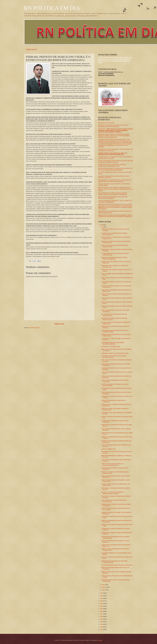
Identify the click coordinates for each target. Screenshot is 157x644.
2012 (102, 627)
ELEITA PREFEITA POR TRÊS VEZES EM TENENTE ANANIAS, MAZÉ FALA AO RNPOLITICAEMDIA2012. (113, 194)
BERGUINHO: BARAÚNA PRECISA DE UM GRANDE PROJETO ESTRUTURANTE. (113, 198)
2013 (102, 624)
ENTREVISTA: (116, 130)
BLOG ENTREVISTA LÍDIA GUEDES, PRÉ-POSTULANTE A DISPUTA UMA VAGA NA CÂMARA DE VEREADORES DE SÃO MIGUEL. (116, 189)
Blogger (100, 640)
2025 (102, 593)
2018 (102, 611)
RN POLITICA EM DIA (52, 8)
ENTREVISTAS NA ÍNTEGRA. (106, 123)
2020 (102, 606)
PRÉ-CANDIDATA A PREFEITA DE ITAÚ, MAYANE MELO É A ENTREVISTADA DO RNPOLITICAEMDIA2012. (115, 181)
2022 (102, 601)
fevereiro (104, 587)
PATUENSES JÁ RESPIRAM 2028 (111, 347)
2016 (102, 617)
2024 (102, 596)
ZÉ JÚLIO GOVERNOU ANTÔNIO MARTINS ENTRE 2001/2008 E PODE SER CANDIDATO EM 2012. (116, 161)
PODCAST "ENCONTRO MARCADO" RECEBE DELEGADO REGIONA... (114, 258)
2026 (102, 225)
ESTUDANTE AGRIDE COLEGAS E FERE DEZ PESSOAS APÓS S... (114, 319)
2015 (102, 619)
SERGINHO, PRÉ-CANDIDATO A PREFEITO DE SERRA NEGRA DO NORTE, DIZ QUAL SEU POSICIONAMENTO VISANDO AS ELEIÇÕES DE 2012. (114, 136)
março (103, 585)
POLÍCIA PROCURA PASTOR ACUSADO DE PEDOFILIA (117, 565)
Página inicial (31, 49)
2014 (102, 622)
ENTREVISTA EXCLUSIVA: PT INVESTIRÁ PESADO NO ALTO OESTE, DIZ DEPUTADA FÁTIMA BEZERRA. (115, 169)
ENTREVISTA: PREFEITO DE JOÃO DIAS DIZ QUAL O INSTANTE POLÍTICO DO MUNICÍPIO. (113, 126)
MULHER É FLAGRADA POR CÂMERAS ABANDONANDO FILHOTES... (112, 493)
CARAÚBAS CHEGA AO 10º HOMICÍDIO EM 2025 (115, 353)
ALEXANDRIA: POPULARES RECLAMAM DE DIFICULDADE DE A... (114, 357)
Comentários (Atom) (34, 328)
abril (103, 227)
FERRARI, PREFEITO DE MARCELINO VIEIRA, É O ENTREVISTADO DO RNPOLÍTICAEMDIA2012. (113, 154)
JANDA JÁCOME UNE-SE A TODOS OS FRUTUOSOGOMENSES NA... (112, 464)
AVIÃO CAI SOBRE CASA (108, 449)
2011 (102, 629)
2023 (102, 598)
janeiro (104, 590)
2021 (102, 604)
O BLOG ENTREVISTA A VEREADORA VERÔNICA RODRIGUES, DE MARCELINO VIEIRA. (112, 165)
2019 (102, 609)
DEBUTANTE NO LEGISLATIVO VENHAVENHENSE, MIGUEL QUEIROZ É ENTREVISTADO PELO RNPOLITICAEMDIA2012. (115, 216)
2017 (102, 614)
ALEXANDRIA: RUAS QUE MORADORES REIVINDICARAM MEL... (113, 343)
